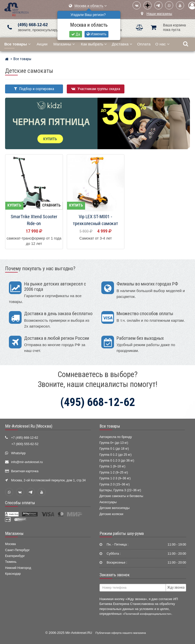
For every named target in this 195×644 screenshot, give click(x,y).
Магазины (64, 44)
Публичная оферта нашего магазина (121, 633)
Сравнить (51, 205)
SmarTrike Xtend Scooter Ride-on (34, 220)
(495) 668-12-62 (33, 25)
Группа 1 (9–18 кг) (112, 466)
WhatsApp (18, 453)
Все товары (110, 426)
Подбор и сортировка (34, 89)
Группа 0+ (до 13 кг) (114, 443)
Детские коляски (111, 514)
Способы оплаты (20, 503)
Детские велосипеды (115, 508)
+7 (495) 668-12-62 (25, 438)
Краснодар (13, 574)
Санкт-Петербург (17, 550)
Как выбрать (94, 44)
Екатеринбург (15, 556)
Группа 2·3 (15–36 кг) (115, 484)
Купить (14, 205)
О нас (162, 44)
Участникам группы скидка (96, 89)
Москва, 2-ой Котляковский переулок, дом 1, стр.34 (48, 480)
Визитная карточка (25, 471)
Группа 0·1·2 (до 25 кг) (116, 455)
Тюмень (11, 562)
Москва (10, 544)
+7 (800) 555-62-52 (25, 444)
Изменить (96, 34)
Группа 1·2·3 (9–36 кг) (115, 478)
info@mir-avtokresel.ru (27, 462)
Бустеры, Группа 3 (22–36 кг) (120, 490)
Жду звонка (176, 587)
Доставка (122, 44)
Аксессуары (108, 502)
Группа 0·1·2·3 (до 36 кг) (117, 461)
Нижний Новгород (18, 568)
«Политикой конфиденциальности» (147, 614)
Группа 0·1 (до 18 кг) (114, 449)
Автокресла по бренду (116, 437)
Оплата (144, 44)
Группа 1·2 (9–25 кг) (114, 472)
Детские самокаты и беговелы (121, 496)
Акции (42, 44)
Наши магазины (159, 14)
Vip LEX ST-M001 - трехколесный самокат (95, 220)
